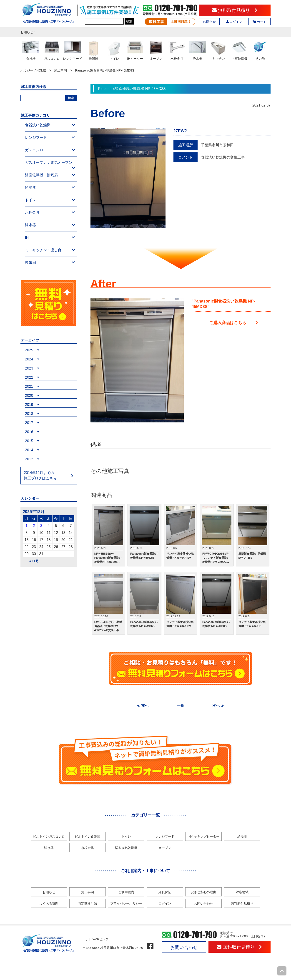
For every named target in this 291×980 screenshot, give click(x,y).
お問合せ (209, 22)
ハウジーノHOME (33, 70)
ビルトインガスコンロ (49, 836)
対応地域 (242, 892)
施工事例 (60, 70)
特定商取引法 (88, 903)
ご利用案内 (126, 892)
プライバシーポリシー (126, 903)
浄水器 (50, 225)
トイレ (50, 200)
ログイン (234, 22)
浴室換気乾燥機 (126, 848)
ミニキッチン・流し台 (50, 250)
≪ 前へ (143, 706)
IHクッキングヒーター (203, 836)
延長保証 (165, 892)
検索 (129, 21)
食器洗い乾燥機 (50, 125)
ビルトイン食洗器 (88, 836)
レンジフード (50, 138)
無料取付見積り (235, 10)
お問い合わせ (203, 903)
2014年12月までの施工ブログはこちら (40, 475)
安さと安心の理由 (203, 892)
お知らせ (49, 892)
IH (50, 238)
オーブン (165, 848)
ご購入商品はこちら (234, 323)
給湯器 (50, 188)
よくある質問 (49, 903)
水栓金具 (50, 213)
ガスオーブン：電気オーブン (50, 165)
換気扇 (50, 263)
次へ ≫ (218, 706)
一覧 (181, 706)
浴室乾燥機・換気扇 (50, 175)
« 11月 (34, 561)
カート (260, 22)
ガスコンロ (50, 150)
